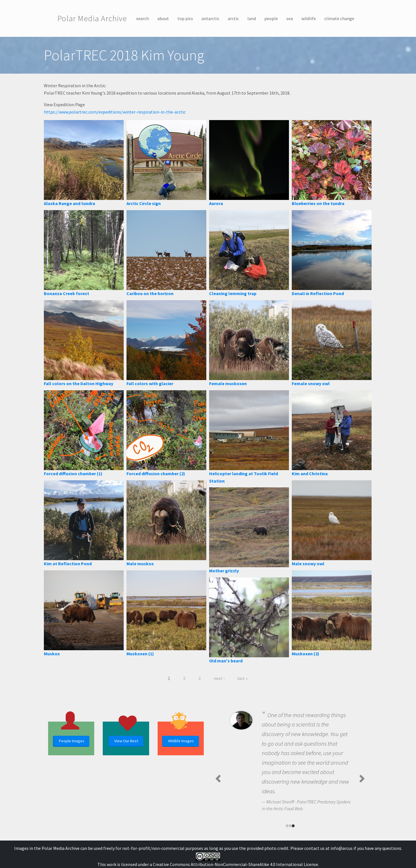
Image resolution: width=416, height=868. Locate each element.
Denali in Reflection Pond (318, 293)
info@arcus (342, 848)
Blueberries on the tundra (318, 203)
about (163, 18)
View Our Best (126, 741)
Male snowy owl (308, 564)
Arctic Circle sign (144, 203)
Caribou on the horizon (150, 293)
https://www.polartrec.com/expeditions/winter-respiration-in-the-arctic (115, 112)
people (271, 18)
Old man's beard (226, 661)
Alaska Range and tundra (69, 203)
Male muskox (140, 564)
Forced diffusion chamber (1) (73, 474)
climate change (339, 18)
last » (242, 678)
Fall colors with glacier (150, 383)
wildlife (309, 18)
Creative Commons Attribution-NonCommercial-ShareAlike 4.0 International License (235, 864)
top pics (185, 18)
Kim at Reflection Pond (68, 564)
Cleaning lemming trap (233, 293)
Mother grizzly (224, 571)
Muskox (52, 654)
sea (290, 18)
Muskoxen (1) (140, 654)
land (252, 18)
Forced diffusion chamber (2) (156, 474)
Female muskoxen (228, 383)
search (142, 18)
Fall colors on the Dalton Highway (79, 383)
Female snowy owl (311, 383)
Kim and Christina (310, 474)
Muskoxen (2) (305, 654)
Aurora (216, 203)
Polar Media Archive (92, 18)
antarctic (210, 18)
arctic (233, 18)
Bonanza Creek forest (67, 293)
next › (219, 678)
